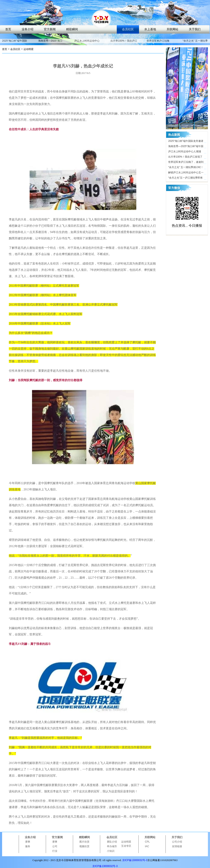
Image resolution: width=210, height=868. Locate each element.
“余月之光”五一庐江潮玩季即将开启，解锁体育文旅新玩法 (185, 178)
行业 (55, 851)
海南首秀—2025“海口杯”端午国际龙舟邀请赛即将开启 (186, 147)
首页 (8, 29)
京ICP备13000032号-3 (135, 860)
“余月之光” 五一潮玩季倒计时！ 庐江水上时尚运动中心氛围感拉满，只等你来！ (186, 168)
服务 (28, 846)
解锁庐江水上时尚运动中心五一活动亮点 (186, 173)
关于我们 (195, 29)
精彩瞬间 (72, 29)
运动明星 (29, 49)
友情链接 (177, 846)
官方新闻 (50, 29)
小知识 (111, 851)
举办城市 (112, 846)
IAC (147, 846)
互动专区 (126, 846)
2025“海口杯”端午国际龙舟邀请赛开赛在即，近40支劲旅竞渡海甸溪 (186, 142)
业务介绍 (28, 29)
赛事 (28, 842)
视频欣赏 (84, 846)
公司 (55, 846)
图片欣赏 (84, 842)
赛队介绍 (112, 842)
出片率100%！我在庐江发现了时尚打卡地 (124, 43)
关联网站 (172, 29)
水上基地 (150, 29)
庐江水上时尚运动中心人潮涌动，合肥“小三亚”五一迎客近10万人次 (186, 152)
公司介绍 (177, 842)
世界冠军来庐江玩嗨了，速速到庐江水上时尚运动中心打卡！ (186, 163)
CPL (147, 842)
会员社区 (128, 29)
